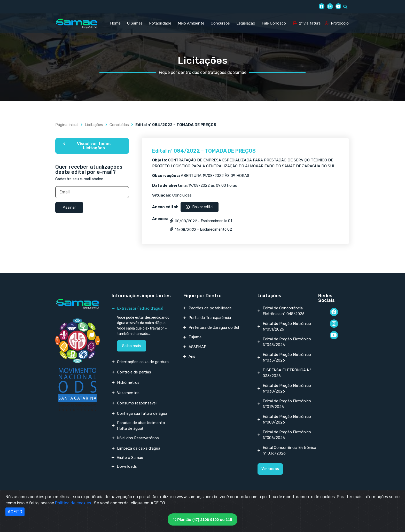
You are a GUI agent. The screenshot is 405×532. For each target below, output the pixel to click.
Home (115, 23)
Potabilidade (160, 23)
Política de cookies (73, 503)
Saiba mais (132, 346)
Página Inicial (67, 125)
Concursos (220, 23)
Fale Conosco (274, 23)
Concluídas (119, 125)
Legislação (246, 23)
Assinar (69, 207)
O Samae (135, 23)
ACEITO (15, 512)
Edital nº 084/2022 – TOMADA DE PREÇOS (204, 151)
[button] (92, 146)
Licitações (94, 125)
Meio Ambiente (191, 23)
